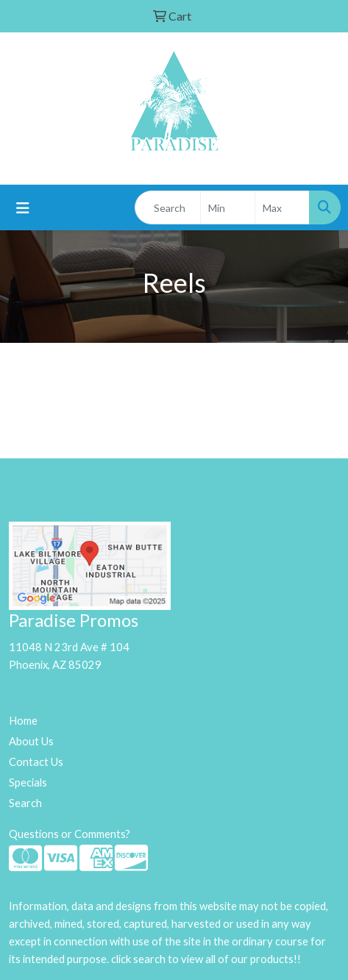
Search (25, 803)
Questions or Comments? (70, 834)
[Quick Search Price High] (282, 207)
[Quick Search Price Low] (228, 207)
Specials (28, 782)
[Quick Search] (168, 207)
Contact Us (36, 762)
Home (23, 721)
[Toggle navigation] (23, 208)
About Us (31, 741)
